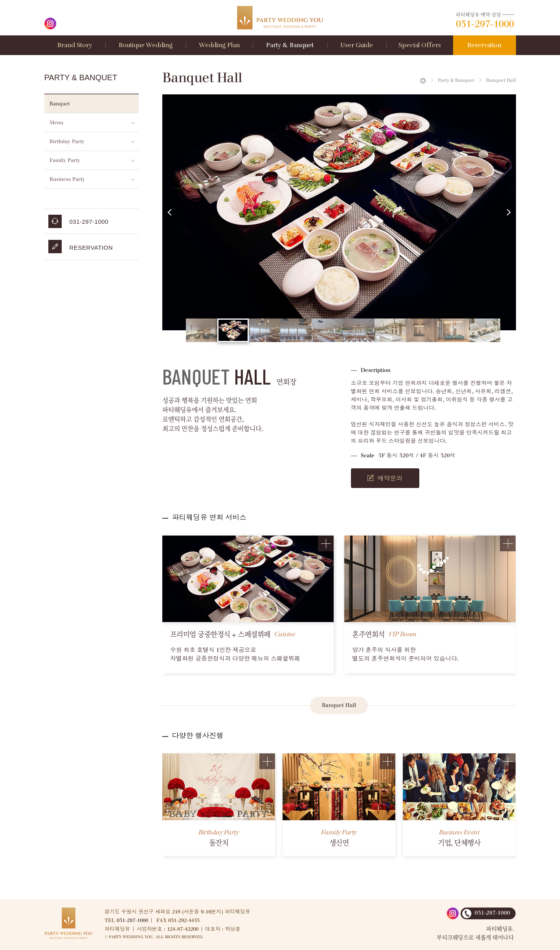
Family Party (65, 160)
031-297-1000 (132, 920)
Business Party (67, 179)
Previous (170, 212)
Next (508, 212)
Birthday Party (67, 141)
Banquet (60, 104)
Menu (56, 122)
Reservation (81, 247)
